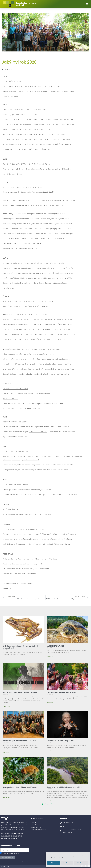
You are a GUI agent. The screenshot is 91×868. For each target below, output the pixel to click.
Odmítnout (67, 863)
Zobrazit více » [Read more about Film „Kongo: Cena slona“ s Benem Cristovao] (7, 706)
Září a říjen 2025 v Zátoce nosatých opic (62, 692)
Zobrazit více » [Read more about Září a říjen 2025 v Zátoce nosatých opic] (50, 703)
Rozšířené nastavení (81, 863)
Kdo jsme (34, 825)
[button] (87, 4)
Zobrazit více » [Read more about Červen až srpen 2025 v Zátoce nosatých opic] (7, 797)
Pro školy (34, 822)
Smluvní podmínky (46, 862)
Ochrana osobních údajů (39, 829)
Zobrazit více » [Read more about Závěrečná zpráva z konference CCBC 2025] (7, 753)
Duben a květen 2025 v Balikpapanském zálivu (64, 787)
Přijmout (54, 863)
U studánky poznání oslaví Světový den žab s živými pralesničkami (22, 647)
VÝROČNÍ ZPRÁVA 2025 (55, 646)
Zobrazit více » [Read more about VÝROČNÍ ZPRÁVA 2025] (50, 656)
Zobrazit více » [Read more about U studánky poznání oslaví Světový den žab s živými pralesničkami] (7, 658)
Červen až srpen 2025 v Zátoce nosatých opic (20, 787)
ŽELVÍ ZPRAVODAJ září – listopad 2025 (61, 741)
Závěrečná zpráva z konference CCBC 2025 (20, 741)
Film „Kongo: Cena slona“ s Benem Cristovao (20, 692)
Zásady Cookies (36, 827)
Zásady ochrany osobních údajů (34, 862)
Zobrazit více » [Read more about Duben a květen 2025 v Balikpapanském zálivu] (50, 801)
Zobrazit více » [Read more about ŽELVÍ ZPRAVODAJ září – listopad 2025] (50, 751)
